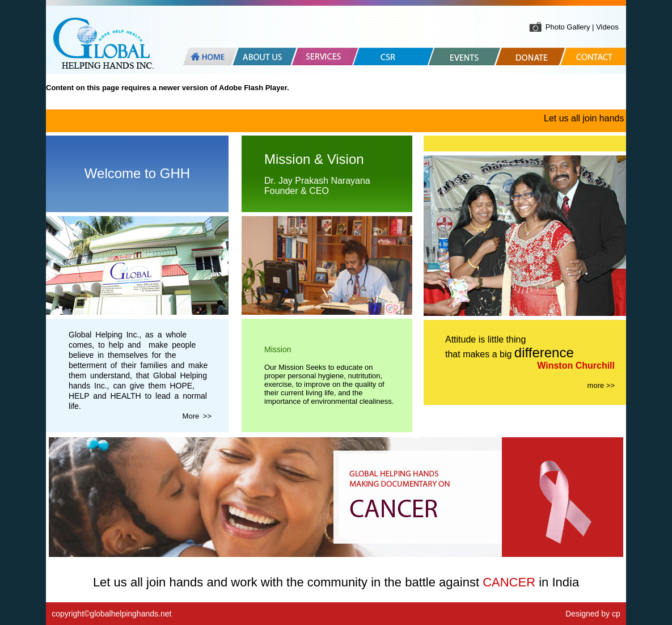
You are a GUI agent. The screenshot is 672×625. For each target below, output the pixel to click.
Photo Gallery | (571, 27)
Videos (607, 27)
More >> (197, 416)
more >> (601, 385)
